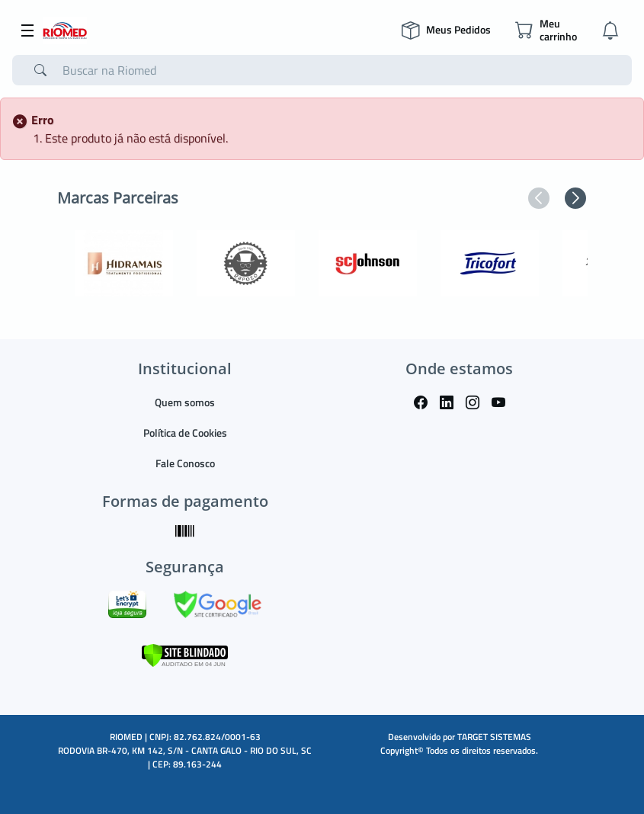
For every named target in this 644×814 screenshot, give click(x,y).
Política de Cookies (185, 433)
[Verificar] (185, 654)
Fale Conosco (185, 463)
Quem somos (185, 402)
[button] (539, 198)
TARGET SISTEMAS (494, 737)
